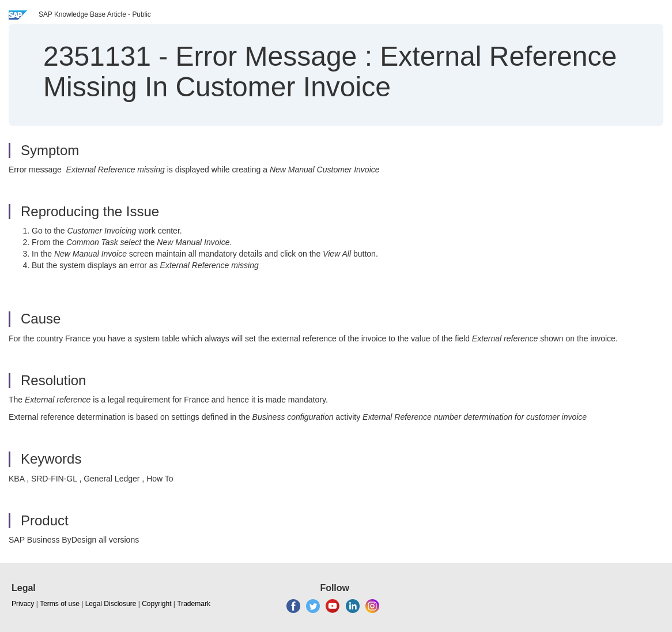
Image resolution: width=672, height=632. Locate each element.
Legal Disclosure (111, 604)
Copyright (156, 604)
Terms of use (60, 604)
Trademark (194, 604)
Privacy (23, 604)
